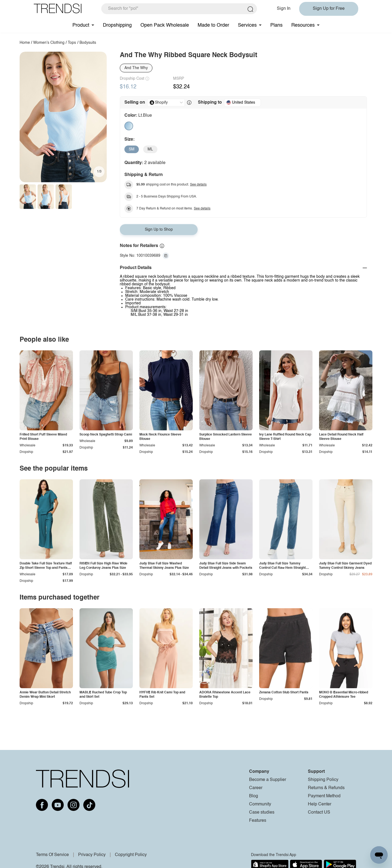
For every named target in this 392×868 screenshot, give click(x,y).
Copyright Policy (131, 855)
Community (260, 804)
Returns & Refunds (326, 788)
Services (247, 25)
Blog (254, 796)
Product (81, 25)
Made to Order (213, 25)
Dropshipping (117, 25)
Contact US (319, 813)
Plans (276, 25)
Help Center (320, 804)
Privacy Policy (92, 855)
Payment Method (324, 796)
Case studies (262, 813)
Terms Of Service (52, 855)
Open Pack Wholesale (165, 25)
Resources (303, 25)
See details (198, 185)
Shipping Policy (323, 780)
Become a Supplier (268, 780)
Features (258, 821)
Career (256, 788)
